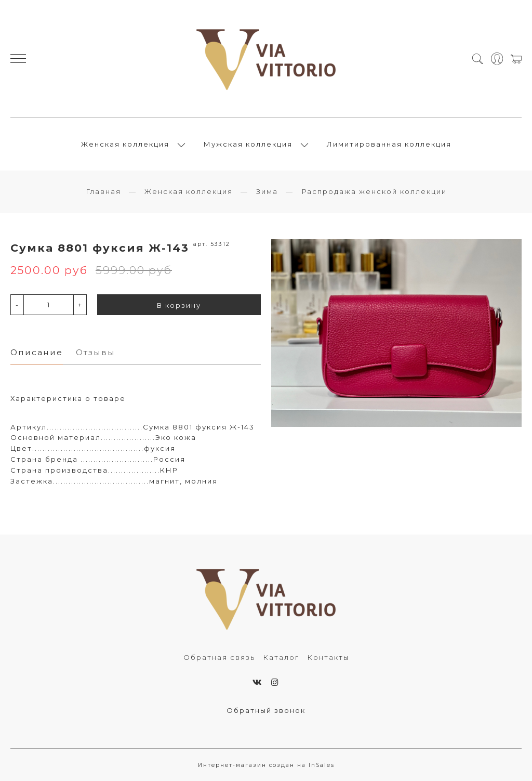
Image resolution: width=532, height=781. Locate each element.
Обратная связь (219, 657)
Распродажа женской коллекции (374, 191)
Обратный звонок (266, 710)
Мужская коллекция (248, 144)
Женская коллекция (125, 144)
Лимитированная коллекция (389, 144)
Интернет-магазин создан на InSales (266, 765)
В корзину (179, 305)
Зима (267, 191)
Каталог (281, 657)
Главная (103, 191)
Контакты (328, 657)
